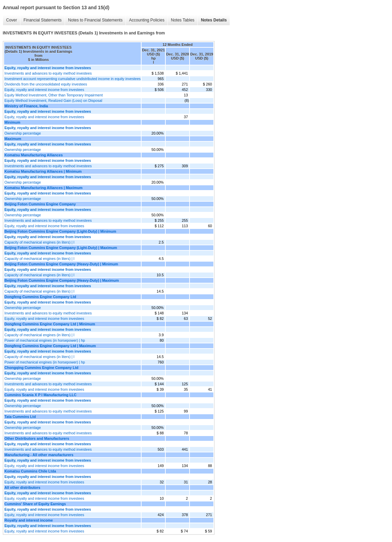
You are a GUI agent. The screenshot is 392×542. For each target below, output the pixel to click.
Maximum (13, 139)
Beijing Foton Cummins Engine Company (40, 204)
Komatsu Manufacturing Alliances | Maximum (43, 188)
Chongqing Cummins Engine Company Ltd (41, 368)
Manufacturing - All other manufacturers (39, 455)
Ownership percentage (23, 133)
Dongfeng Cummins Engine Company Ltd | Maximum (50, 346)
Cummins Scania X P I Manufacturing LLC (40, 395)
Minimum (12, 122)
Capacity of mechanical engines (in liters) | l (39, 242)
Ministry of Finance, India (26, 106)
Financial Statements (43, 20)
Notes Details (214, 20)
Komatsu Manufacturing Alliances (34, 155)
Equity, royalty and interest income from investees (44, 90)
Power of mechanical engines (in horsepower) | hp (45, 340)
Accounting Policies (147, 20)
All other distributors (22, 487)
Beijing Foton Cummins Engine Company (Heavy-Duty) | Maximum (62, 280)
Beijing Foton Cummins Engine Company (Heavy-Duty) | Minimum (61, 264)
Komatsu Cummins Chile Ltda (30, 471)
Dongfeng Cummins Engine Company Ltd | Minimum (50, 324)
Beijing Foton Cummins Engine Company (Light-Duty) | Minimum (60, 231)
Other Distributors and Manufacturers (37, 438)
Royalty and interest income (29, 520)
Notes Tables (183, 20)
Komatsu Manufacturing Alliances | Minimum (43, 171)
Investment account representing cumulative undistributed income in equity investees (72, 79)
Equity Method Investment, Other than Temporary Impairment (54, 95)
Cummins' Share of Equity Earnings (35, 504)
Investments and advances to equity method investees (48, 73)
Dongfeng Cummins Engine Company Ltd (40, 297)
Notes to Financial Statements (95, 20)
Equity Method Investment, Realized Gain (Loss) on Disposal (53, 100)
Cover (12, 20)
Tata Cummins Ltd (20, 417)
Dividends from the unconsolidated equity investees (46, 84)
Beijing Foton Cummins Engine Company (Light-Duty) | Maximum (61, 248)
